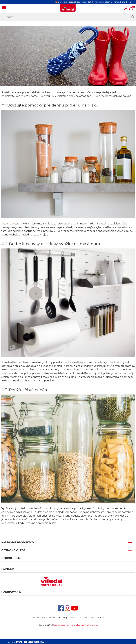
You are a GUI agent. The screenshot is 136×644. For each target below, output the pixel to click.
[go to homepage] (68, 8)
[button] (126, 9)
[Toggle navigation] (4, 8)
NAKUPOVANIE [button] (11, 592)
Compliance (46, 618)
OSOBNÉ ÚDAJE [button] (12, 558)
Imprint (36, 618)
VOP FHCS (73, 618)
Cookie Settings (97, 618)
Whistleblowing (60, 618)
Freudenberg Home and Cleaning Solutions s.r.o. (75, 625)
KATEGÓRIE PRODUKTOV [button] (18, 542)
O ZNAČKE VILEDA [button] (13, 550)
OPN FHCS (84, 618)
